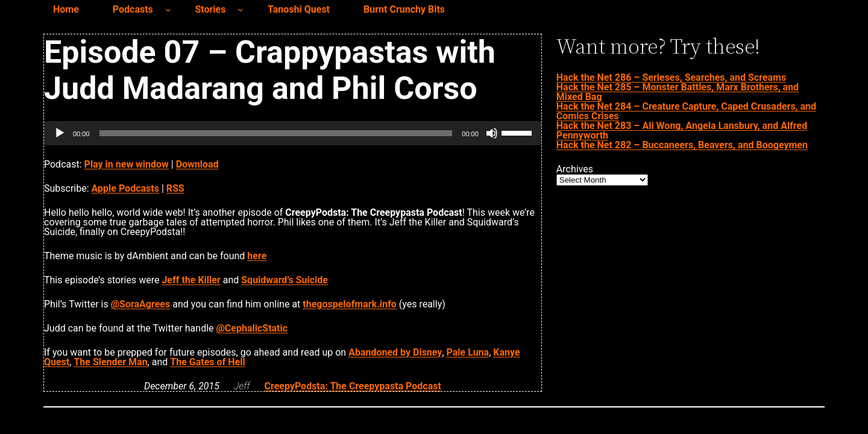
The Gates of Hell (207, 362)
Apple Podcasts (125, 188)
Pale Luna (468, 352)
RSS (175, 188)
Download (197, 164)
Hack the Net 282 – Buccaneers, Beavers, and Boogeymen (682, 145)
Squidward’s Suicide (285, 280)
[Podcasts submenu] (168, 10)
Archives (575, 169)
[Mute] (492, 133)
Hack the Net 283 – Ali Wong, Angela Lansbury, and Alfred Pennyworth (682, 131)
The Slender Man (110, 362)
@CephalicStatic (252, 328)
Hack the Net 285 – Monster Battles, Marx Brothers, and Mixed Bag (678, 92)
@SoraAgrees (141, 304)
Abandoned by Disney (395, 352)
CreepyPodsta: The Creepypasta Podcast (352, 386)
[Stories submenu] (241, 10)
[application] (293, 133)
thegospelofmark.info (349, 304)
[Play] (60, 133)
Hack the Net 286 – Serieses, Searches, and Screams (671, 77)
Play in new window (127, 164)
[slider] (276, 133)
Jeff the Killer (191, 280)
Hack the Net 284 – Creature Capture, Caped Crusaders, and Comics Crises (686, 111)
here (257, 256)
